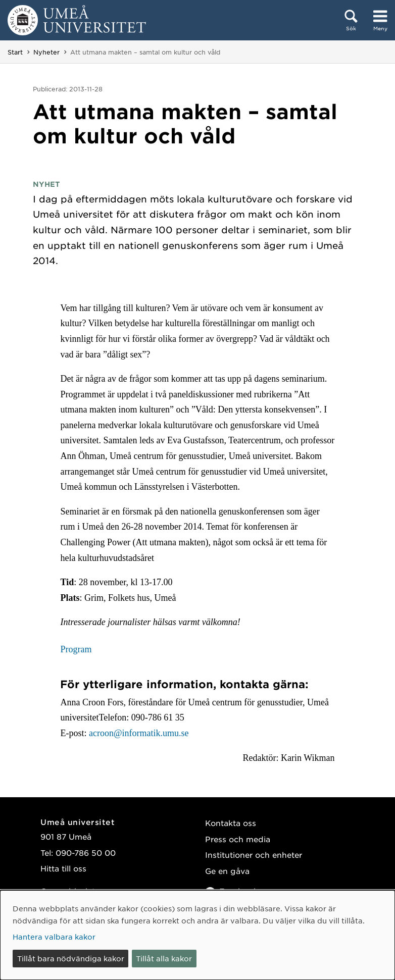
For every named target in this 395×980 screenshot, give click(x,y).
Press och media (238, 839)
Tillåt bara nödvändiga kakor (71, 958)
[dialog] (197, 935)
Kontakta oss (231, 823)
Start (15, 52)
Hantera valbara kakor (54, 937)
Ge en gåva (227, 871)
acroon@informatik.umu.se (139, 733)
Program (76, 649)
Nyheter (46, 52)
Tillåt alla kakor (164, 958)
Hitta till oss (63, 868)
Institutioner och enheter (254, 855)
